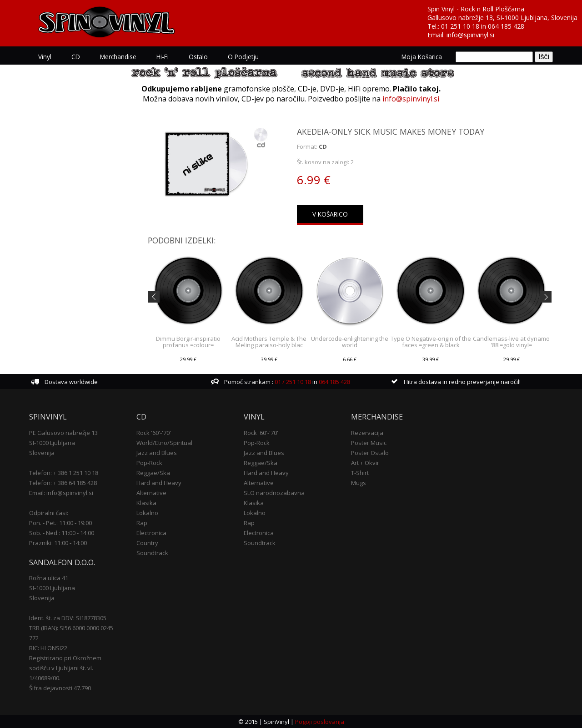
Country (147, 543)
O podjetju (243, 57)
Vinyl (45, 57)
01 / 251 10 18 (292, 382)
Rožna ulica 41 (49, 578)
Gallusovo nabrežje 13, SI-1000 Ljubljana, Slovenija (502, 18)
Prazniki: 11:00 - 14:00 (58, 543)
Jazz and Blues (157, 453)
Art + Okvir (365, 463)
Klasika (146, 503)
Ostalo (198, 57)
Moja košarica (422, 57)
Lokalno (147, 513)
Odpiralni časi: (49, 513)
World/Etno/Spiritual (164, 443)
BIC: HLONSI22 (48, 648)
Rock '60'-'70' (154, 433)
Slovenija (42, 453)
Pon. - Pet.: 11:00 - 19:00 (60, 523)
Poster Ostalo (370, 453)
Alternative (151, 493)
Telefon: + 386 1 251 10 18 (64, 473)
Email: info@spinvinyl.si (61, 493)
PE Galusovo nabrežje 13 (63, 433)
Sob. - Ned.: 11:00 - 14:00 (62, 533)
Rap (142, 523)
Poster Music (369, 443)
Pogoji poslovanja (320, 722)
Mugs (359, 483)
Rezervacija (367, 433)
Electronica (151, 533)
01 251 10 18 (460, 26)
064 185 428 (506, 26)
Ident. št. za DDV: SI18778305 (68, 618)
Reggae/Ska (153, 473)
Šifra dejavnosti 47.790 (60, 688)
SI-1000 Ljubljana (52, 443)
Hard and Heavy (159, 483)
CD (76, 57)
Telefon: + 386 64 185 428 (63, 483)
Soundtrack (152, 553)
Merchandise (118, 57)
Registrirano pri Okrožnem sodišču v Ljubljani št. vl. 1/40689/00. (65, 668)
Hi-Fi (163, 57)
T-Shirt (360, 473)
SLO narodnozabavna (274, 493)
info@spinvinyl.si (470, 35)
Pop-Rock (149, 463)
